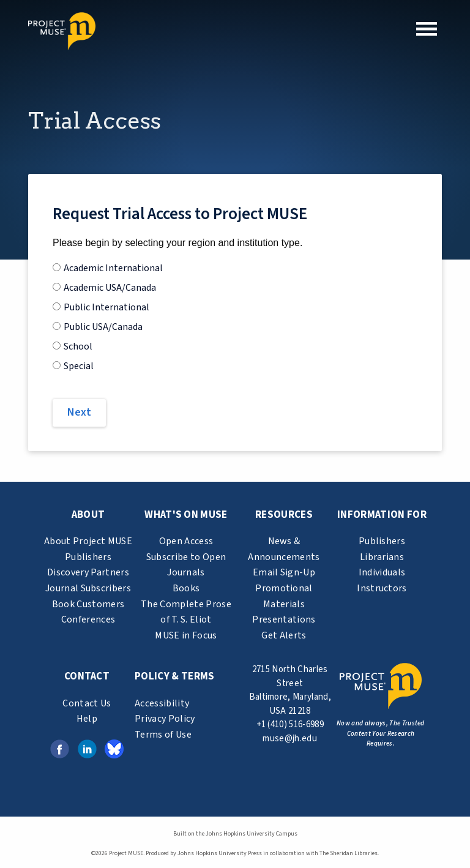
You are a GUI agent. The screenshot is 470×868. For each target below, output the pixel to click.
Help (87, 719)
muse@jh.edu (290, 739)
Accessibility (162, 703)
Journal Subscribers (88, 588)
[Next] (79, 413)
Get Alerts (284, 635)
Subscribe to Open (186, 557)
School (78, 346)
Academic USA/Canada (110, 288)
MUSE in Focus (186, 635)
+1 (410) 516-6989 (290, 724)
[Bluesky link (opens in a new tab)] (114, 748)
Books (186, 588)
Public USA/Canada (103, 327)
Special (79, 366)
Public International (106, 307)
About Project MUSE (88, 541)
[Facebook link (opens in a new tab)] (60, 748)
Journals (186, 572)
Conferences (88, 619)
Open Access (186, 541)
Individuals (382, 572)
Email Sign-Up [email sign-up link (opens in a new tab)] (284, 572)
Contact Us (87, 703)
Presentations (284, 619)
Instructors (382, 588)
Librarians (382, 557)
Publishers (88, 557)
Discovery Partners (88, 572)
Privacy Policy (165, 719)
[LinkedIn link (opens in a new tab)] (87, 748)
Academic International (113, 268)
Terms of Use (163, 735)
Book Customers (88, 604)
